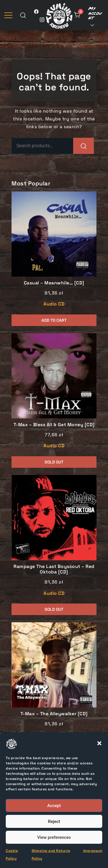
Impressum (93, 851)
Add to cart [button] (54, 320)
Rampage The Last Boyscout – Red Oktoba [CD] (54, 569)
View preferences (54, 837)
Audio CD (54, 304)
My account (95, 13)
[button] (99, 743)
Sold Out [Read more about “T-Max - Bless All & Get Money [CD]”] (54, 462)
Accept (54, 806)
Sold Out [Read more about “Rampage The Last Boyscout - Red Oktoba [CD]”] (54, 609)
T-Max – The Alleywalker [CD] (54, 714)
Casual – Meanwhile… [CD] (54, 283)
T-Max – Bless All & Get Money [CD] (54, 425)
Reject (54, 822)
